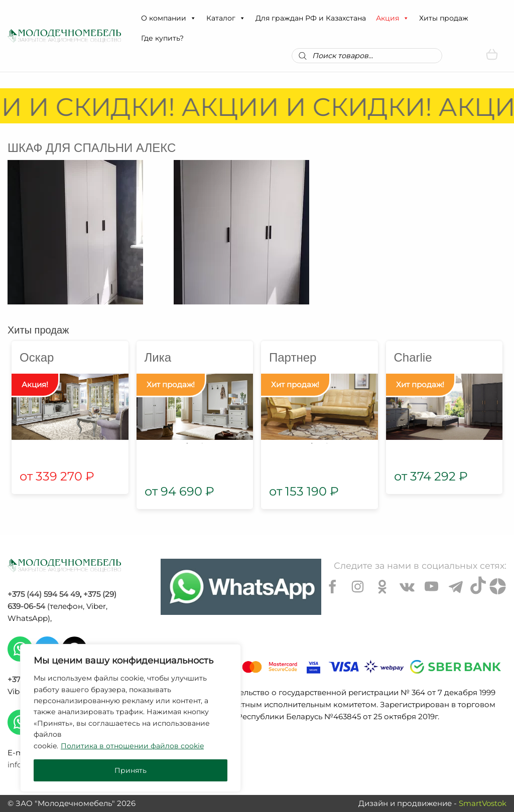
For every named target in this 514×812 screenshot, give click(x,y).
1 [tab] (187, 443)
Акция (393, 18)
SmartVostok (483, 803)
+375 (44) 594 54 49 (44, 594)
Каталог (226, 18)
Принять (131, 770)
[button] (193, 18)
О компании (169, 18)
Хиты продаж (444, 18)
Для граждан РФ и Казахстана (311, 18)
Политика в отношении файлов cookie (132, 746)
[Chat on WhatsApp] (241, 587)
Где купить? (162, 38)
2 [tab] (202, 443)
